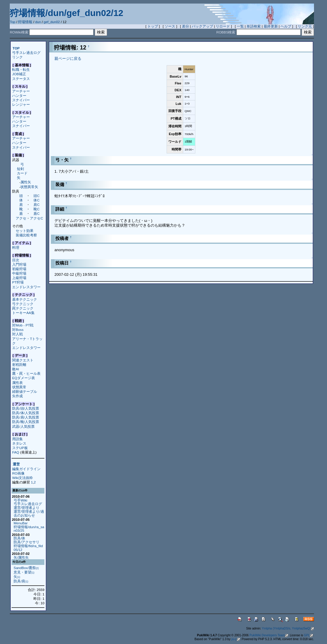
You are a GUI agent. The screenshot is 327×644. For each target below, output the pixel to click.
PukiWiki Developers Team (269, 635)
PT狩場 (18, 282)
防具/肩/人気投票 (25, 417)
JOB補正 (19, 74)
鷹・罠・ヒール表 (26, 373)
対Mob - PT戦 (23, 325)
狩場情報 (25, 22)
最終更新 (271, 26)
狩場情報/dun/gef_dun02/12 (66, 13)
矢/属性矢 (21, 557)
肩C (36, 205)
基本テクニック (25, 299)
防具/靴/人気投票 (25, 422)
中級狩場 (19, 273)
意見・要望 (24, 572)
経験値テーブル (25, 391)
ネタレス (19, 443)
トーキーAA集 (23, 313)
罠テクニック (23, 308)
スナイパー (21, 100)
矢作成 (17, 396)
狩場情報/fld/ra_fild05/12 (28, 548)
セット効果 (25, 231)
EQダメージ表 (24, 378)
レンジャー (21, 104)
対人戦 (17, 334)
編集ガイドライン (26, 469)
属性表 (17, 383)
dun (38, 22)
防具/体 (19, 538)
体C (36, 200)
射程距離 (19, 365)
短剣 (20, 169)
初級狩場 (19, 269)
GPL (309, 635)
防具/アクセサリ (26, 542)
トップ (153, 26)
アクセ (21, 218)
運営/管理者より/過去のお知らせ (29, 513)
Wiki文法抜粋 (22, 478)
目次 (16, 260)
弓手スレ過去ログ (26, 53)
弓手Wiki (20, 500)
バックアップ (202, 26)
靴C (36, 209)
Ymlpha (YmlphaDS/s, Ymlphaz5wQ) (288, 628)
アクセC (36, 218)
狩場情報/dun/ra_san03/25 (29, 529)
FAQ (16, 452)
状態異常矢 (29, 187)
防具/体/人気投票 (25, 413)
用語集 (17, 439)
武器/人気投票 (23, 426)
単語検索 (254, 26)
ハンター (19, 96)
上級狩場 (19, 278)
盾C (36, 213)
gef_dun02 (52, 22)
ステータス (21, 79)
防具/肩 (21, 581)
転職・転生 (21, 69)
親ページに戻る (68, 59)
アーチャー (21, 91)
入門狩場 (19, 264)
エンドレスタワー (26, 287)
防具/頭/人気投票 (25, 408)
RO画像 (18, 473)
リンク (17, 57)
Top (13, 22)
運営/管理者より (26, 508)
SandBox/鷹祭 (26, 568)
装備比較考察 (26, 235)
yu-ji (236, 639)
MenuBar (21, 523)
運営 (16, 464)
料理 (16, 247)
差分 (186, 26)
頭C (36, 196)
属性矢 (26, 182)
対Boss (18, 330)
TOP (16, 48)
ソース (170, 26)
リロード (223, 26)
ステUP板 (20, 448)
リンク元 (305, 26)
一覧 (240, 26)
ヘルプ (286, 26)
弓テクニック (23, 304)
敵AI (16, 369)
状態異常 (19, 387)
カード (22, 173)
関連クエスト (23, 360)
